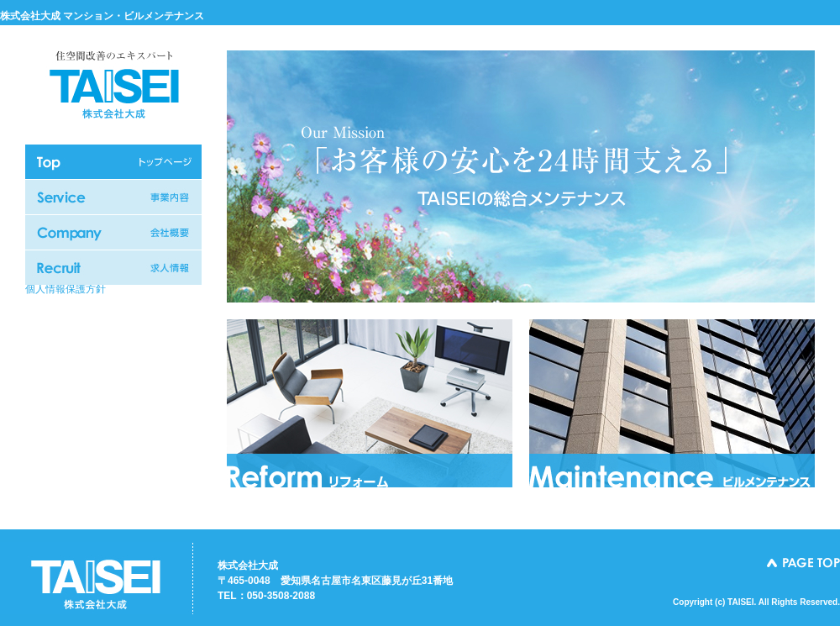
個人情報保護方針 (66, 289)
